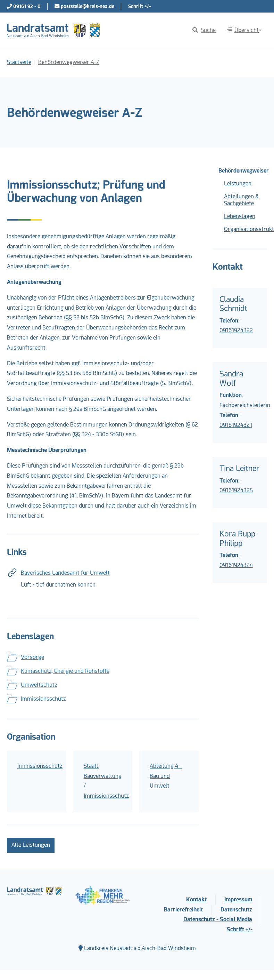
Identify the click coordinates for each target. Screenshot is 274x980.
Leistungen (238, 184)
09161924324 (236, 565)
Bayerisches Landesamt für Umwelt (65, 573)
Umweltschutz (39, 685)
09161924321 (236, 425)
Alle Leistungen (31, 845)
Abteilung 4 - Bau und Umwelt (166, 776)
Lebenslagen (240, 216)
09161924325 (236, 490)
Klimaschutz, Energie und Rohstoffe (65, 671)
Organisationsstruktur (246, 229)
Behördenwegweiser (243, 171)
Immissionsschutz (43, 699)
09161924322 (236, 330)
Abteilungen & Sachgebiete (241, 200)
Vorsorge (32, 657)
